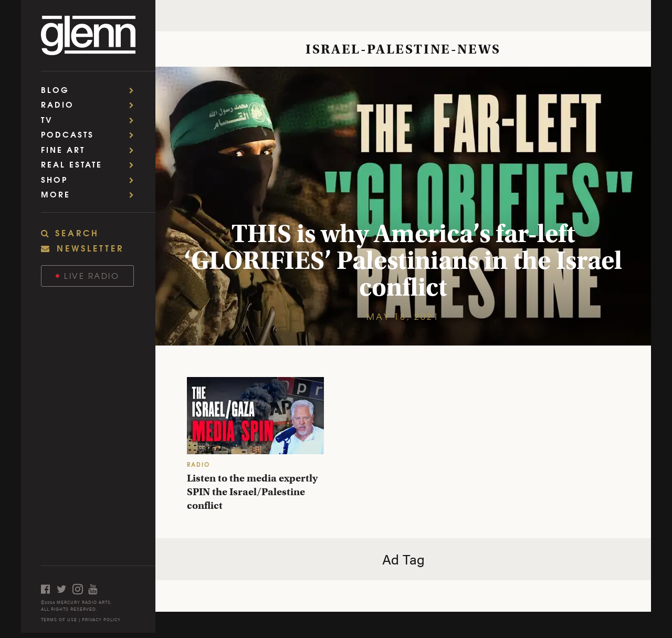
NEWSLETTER (82, 248)
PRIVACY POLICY (101, 619)
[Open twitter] (65, 589)
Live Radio (88, 275)
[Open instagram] (80, 589)
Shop (91, 179)
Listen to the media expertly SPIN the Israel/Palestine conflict (252, 492)
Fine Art (91, 149)
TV (91, 119)
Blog (91, 90)
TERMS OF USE (59, 619)
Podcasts (91, 134)
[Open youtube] (96, 589)
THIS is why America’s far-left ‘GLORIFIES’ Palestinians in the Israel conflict (403, 260)
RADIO (198, 464)
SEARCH (70, 233)
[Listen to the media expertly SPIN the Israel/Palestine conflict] (255, 416)
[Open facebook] (49, 589)
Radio (91, 104)
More (91, 194)
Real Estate (91, 164)
